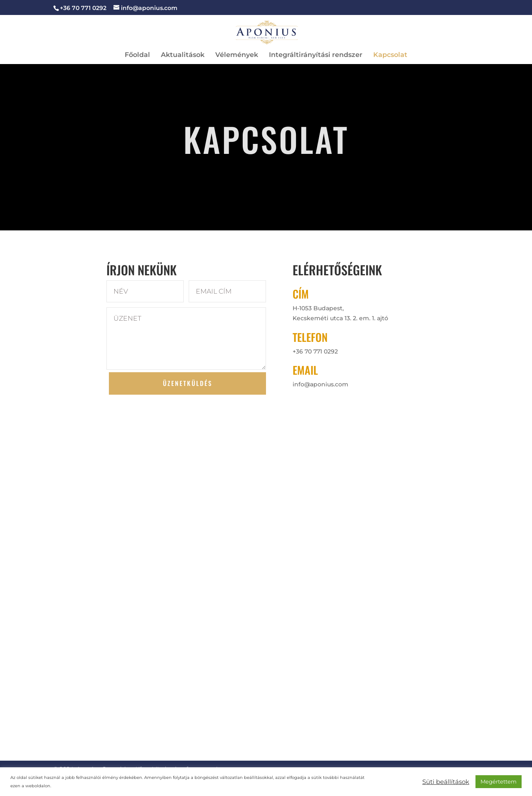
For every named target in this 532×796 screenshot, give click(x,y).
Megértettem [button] (499, 781)
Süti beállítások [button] (446, 782)
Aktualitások (183, 55)
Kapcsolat (390, 55)
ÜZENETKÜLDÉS (188, 383)
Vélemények (237, 55)
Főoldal (137, 55)
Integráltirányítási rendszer (316, 55)
